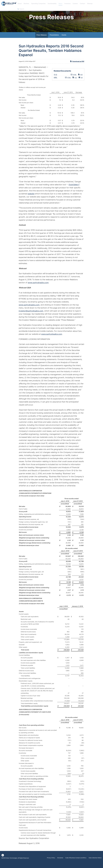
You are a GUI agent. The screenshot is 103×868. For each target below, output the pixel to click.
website (31, 199)
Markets (26, 3)
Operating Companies (38, 3)
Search (22, 9)
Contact (82, 3)
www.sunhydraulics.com (38, 288)
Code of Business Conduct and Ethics (76, 863)
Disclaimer (60, 863)
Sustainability (52, 3)
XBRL (55, 83)
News (60, 3)
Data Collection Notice (95, 863)
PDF (80, 80)
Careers (75, 3)
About (20, 3)
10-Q (55, 80)
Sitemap (90, 3)
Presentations (54, 40)
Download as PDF (77, 67)
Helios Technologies (12, 863)
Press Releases (42, 40)
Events (64, 40)
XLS (75, 83)
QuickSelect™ (74, 190)
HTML (74, 80)
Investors (67, 3)
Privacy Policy (51, 863)
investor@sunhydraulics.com (31, 316)
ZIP (81, 83)
